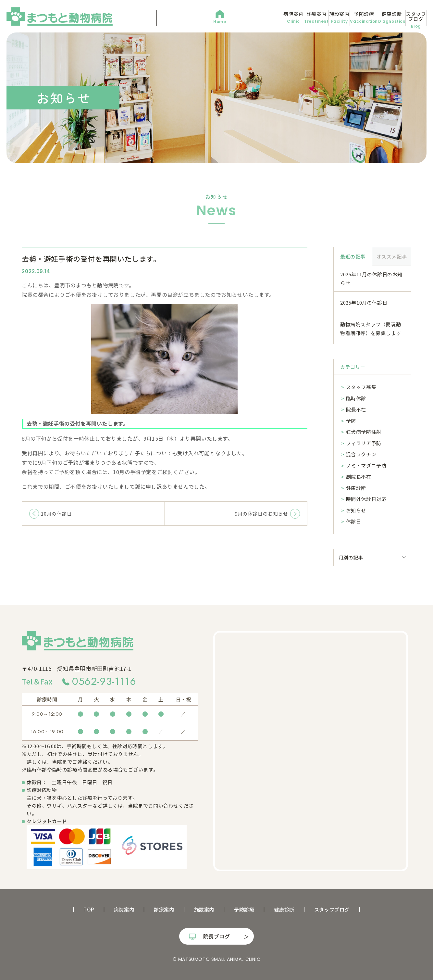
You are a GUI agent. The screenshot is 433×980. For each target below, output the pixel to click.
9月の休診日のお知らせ (261, 514)
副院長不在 (359, 477)
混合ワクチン (361, 454)
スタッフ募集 (361, 387)
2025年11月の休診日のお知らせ (371, 279)
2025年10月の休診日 (364, 302)
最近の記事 (353, 256)
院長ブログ (217, 936)
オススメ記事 (392, 256)
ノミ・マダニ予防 (366, 465)
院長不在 (356, 409)
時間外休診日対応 (366, 499)
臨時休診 (356, 398)
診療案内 (234, 17)
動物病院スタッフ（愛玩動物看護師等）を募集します (371, 329)
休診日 (354, 521)
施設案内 (277, 17)
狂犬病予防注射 (364, 432)
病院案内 (191, 17)
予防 (351, 421)
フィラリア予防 (364, 443)
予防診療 (320, 17)
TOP (89, 909)
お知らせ (356, 510)
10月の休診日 (56, 514)
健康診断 (362, 17)
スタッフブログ (405, 17)
